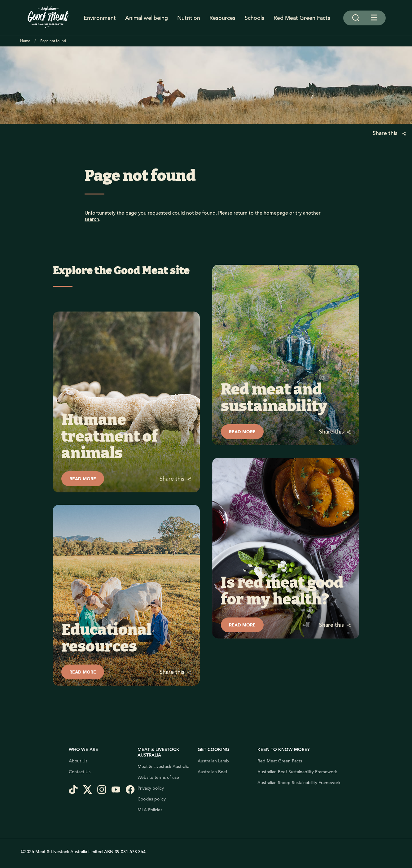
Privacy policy (151, 788)
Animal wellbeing (147, 18)
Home (25, 41)
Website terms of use (158, 778)
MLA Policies (150, 810)
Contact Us (80, 772)
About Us (78, 761)
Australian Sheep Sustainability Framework (299, 783)
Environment (100, 18)
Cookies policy (152, 799)
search (92, 219)
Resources (222, 18)
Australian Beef (213, 772)
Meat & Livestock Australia (163, 767)
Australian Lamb (213, 761)
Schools (254, 18)
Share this (386, 133)
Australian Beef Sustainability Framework (297, 772)
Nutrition (189, 18)
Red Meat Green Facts (302, 18)
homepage (276, 213)
